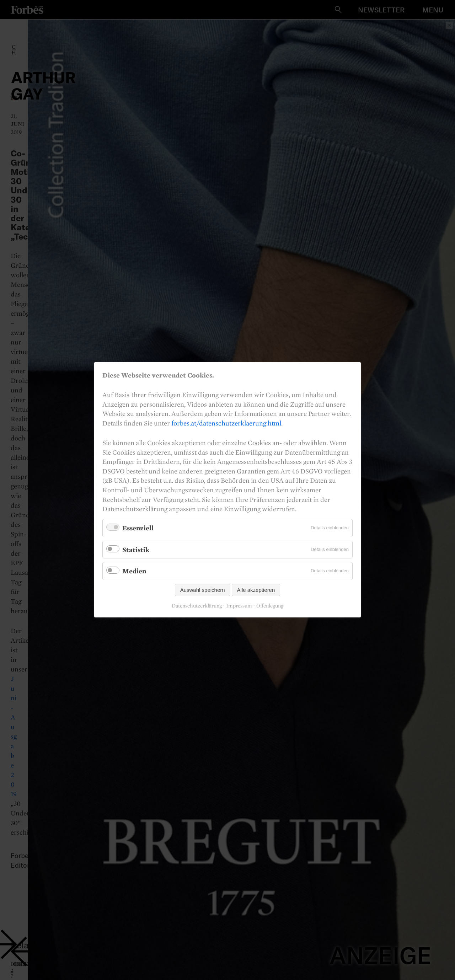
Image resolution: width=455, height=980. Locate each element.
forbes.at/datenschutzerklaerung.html (226, 423)
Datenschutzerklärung (197, 606)
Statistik (136, 550)
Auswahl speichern (203, 590)
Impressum (239, 606)
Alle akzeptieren (256, 590)
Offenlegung (270, 606)
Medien (134, 571)
